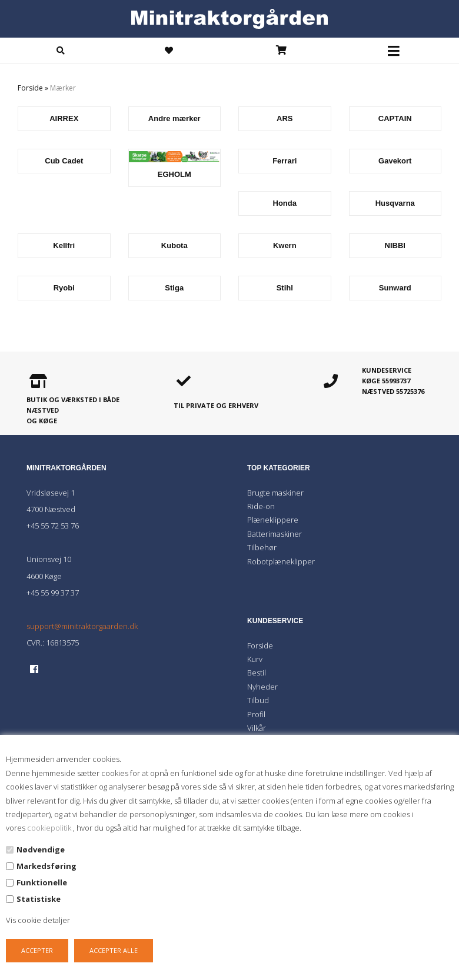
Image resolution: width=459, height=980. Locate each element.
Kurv (255, 659)
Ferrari (285, 161)
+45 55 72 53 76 (53, 526)
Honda (285, 203)
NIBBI (395, 245)
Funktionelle (42, 882)
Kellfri (64, 245)
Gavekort (395, 161)
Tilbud (258, 700)
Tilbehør (262, 547)
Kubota (174, 245)
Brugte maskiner (275, 493)
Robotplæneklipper (281, 561)
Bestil (257, 673)
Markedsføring (46, 866)
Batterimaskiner (275, 534)
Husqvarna (395, 203)
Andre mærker (174, 118)
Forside (30, 88)
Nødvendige (41, 849)
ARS (285, 118)
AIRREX (64, 118)
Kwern (285, 245)
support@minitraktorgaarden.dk (82, 626)
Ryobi (64, 288)
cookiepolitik (50, 828)
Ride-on (261, 506)
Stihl (285, 288)
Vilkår (257, 728)
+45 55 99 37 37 (53, 593)
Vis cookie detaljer (38, 920)
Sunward (395, 288)
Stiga (174, 288)
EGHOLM (174, 174)
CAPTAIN (395, 118)
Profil (256, 714)
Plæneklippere (273, 520)
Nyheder (262, 687)
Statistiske (39, 899)
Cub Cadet (64, 161)
